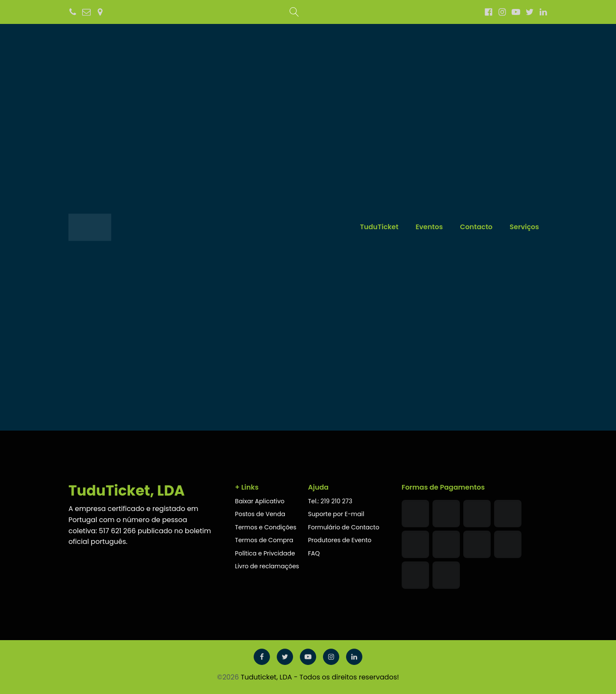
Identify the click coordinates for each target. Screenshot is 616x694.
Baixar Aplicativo (260, 501)
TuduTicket (379, 227)
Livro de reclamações (268, 566)
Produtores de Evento (340, 540)
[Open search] (294, 12)
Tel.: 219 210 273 (330, 501)
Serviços (524, 227)
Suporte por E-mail (336, 514)
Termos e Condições (265, 527)
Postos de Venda (260, 514)
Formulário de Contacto (344, 527)
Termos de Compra (264, 540)
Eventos (429, 227)
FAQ (314, 553)
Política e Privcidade (266, 553)
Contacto (476, 227)
